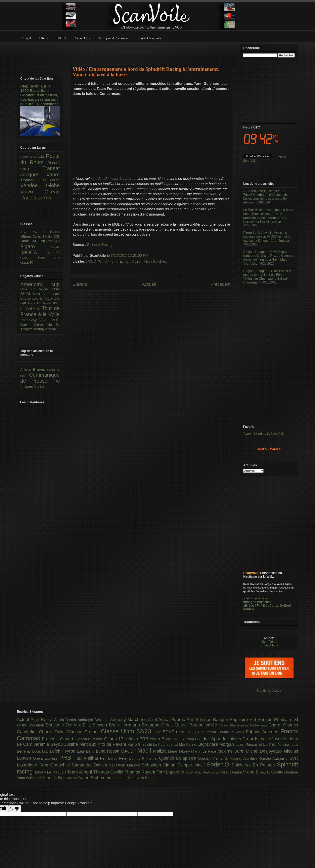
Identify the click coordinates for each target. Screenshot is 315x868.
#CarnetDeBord (279, 606)
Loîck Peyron (63, 751)
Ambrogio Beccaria (94, 720)
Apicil (153, 720)
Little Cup (29, 289)
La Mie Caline (186, 745)
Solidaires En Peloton (254, 765)
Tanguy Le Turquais (51, 772)
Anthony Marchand (129, 720)
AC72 (27, 232)
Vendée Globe (40, 185)
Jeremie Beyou (49, 744)
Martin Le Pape (204, 751)
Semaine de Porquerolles (43, 299)
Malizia (161, 751)
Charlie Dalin (53, 732)
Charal (276, 725)
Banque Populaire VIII (235, 720)
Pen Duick (109, 758)
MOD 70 (95, 261)
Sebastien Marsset (125, 765)
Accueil (149, 284)
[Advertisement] (151, 52)
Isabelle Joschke (272, 739)
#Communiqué (259, 598)
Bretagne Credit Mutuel (166, 725)
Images (27, 386)
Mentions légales (269, 691)
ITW (56, 381)
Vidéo (137, 261)
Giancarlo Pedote (89, 739)
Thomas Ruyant (141, 772)
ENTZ (158, 732)
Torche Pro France (40, 303)
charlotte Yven (125, 778)
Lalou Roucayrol (249, 745)
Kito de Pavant (113, 744)
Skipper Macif (192, 765)
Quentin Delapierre (178, 758)
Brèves (40, 369)
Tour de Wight (30, 320)
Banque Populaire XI (278, 720)
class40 (27, 262)
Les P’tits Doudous (277, 745)
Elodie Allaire (269, 645)
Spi (24, 303)
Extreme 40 (49, 241)
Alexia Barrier (66, 720)
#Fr (257, 606)
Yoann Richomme (95, 778)
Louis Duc (41, 751)
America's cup (40, 284)
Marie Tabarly (180, 751)
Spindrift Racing (100, 245)
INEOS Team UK (187, 739)
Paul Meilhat (87, 758)
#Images (250, 602)
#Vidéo (249, 609)
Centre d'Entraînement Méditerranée (244, 725)
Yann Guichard (156, 261)
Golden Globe (29, 157)
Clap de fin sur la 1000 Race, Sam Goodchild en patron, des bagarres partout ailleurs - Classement (39, 95)
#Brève (249, 606)
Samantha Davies (91, 765)
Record (53, 163)
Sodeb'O (219, 764)
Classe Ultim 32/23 (127, 731)
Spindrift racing (117, 261)
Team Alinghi (80, 772)
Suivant (80, 284)
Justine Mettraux (81, 744)
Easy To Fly (187, 732)
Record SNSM (49, 289)
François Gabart (58, 739)
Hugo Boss (161, 739)
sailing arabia (44, 329)
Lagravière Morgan (216, 744)
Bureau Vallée (204, 725)
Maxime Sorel (232, 751)
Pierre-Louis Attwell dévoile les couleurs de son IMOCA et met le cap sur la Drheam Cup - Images (267, 237)
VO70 (56, 258)
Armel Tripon (200, 720)
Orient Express (46, 758)
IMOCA (34, 252)
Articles (27, 370)
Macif (145, 751)
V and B (251, 772)
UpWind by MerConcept (203, 772)
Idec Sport (212, 739)
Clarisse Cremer (84, 732)
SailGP (31, 169)
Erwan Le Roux (232, 732)
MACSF (129, 751)
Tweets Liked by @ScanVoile (264, 434)
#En (264, 606)
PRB (66, 758)
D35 (57, 237)
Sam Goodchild (55, 765)
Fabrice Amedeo (263, 732)
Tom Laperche (171, 772)
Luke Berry (86, 751)
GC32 (55, 247)
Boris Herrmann (125, 725)
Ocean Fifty (36, 258)
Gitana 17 (114, 739)
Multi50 (53, 253)
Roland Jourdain (244, 758)
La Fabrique (163, 745)
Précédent (221, 284)
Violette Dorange (285, 772)
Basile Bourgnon (31, 725)
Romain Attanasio (274, 758)
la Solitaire (43, 198)
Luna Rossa (108, 751)
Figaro (36, 246)
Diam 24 (29, 241)
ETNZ (169, 732)
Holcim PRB (137, 739)
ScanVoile (269, 642)
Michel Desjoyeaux (265, 751)
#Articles (264, 602)
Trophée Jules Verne (40, 180)
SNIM (27, 294)
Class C (41, 232)
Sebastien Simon (160, 765)
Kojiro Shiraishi (140, 745)
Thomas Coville (109, 772)
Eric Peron (208, 732)
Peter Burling (131, 758)
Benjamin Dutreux (64, 725)
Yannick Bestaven (60, 778)
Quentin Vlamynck (214, 758)
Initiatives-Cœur (239, 739)
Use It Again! (232, 772)
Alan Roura (42, 720)
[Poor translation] (15, 809)
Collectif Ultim (43, 237)
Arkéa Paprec (172, 720)
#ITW (246, 598)
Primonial (151, 758)
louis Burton (146, 778)
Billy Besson (96, 725)
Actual (24, 720)
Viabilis (266, 772)
